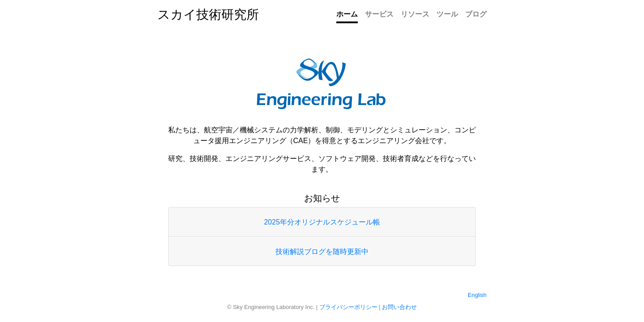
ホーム (347, 14)
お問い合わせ (399, 307)
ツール (447, 14)
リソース (415, 14)
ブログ (476, 14)
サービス (379, 14)
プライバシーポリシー (348, 307)
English (477, 295)
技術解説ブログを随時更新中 (322, 252)
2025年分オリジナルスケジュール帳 (322, 222)
